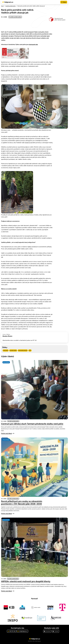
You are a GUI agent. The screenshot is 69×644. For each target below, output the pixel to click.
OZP (30, 350)
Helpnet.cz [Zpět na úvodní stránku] (9, 2)
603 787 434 (12, 631)
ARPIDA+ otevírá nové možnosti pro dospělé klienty (26, 581)
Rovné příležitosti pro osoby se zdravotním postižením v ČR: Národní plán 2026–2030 (22, 503)
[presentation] (34, 390)
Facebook (47, 631)
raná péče (6, 350)
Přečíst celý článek (6, 433)
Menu (65, 2)
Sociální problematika (11, 6)
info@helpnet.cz (22, 631)
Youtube (55, 631)
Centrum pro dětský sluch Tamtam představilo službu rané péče (32, 424)
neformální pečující (23, 350)
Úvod (2, 6)
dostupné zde (33, 45)
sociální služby (13, 350)
